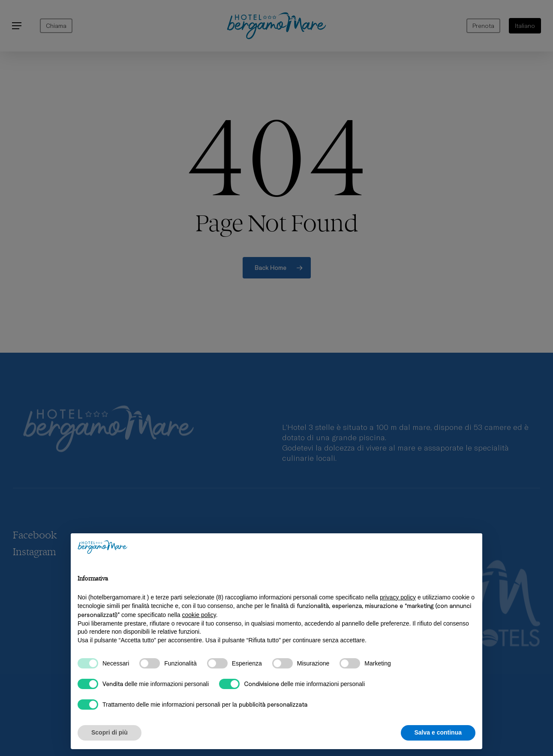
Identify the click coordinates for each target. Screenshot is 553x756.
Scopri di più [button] (110, 732)
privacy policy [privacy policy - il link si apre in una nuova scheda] (398, 597)
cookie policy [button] (199, 615)
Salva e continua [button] (438, 732)
